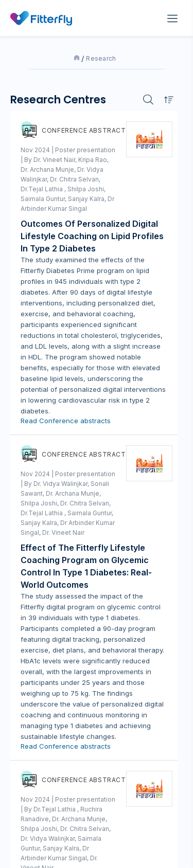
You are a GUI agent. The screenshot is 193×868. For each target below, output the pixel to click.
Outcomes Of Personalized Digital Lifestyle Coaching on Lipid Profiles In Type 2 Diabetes (92, 236)
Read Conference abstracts (66, 421)
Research (101, 58)
